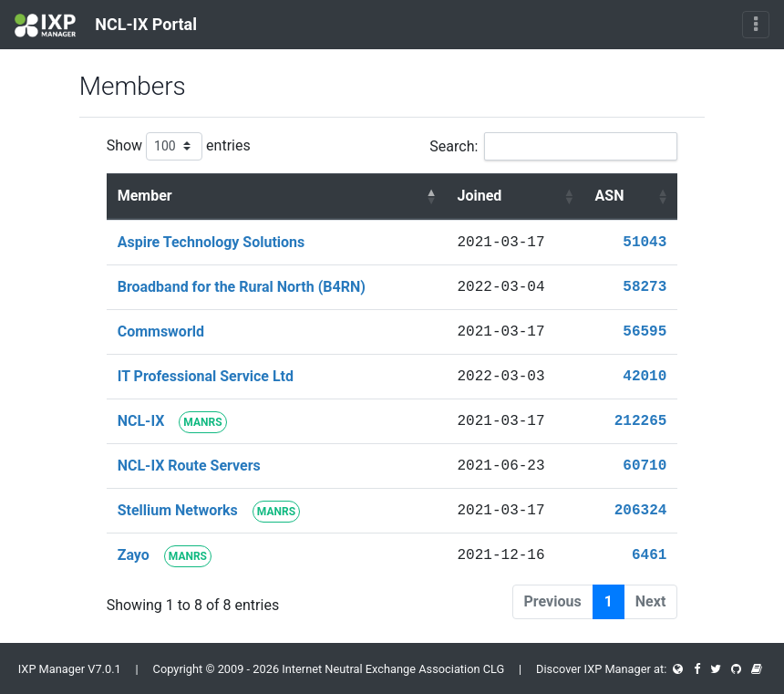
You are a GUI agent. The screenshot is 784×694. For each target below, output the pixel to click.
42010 (645, 377)
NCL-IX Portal (106, 26)
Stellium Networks (178, 510)
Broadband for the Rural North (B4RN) (242, 287)
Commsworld (161, 331)
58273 (645, 287)
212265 (641, 421)
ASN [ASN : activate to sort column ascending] (610, 196)
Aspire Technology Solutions (211, 242)
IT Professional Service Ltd (206, 376)
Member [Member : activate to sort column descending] (145, 196)
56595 (645, 332)
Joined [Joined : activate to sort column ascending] (480, 196)
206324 (641, 511)
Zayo (134, 555)
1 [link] (609, 601)
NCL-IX (141, 421)
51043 (645, 243)
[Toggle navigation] (756, 25)
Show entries (179, 146)
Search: (553, 146)
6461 (649, 555)
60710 (645, 466)
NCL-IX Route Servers (189, 466)
